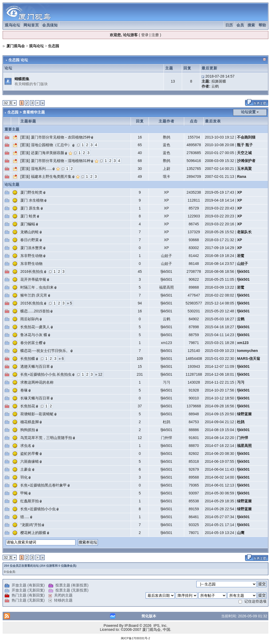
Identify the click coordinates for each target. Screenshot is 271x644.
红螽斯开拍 (30, 501)
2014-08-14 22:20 (220, 438)
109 (140, 359)
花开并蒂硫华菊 (33, 279)
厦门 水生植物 (32, 200)
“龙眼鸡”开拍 (31, 525)
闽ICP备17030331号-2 (135, 638)
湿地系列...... (41, 169)
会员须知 (50, 25)
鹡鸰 (167, 137)
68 (140, 161)
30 (140, 169)
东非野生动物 (31, 256)
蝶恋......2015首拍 (35, 311)
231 (140, 374)
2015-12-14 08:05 (220, 303)
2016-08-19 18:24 (220, 256)
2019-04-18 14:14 (220, 200)
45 (140, 271)
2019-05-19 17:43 (220, 192)
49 (140, 176)
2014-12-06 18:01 (220, 374)
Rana (241, 176)
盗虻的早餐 (30, 454)
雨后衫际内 (30, 319)
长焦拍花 (28, 406)
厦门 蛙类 (28, 216)
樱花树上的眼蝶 (33, 533)
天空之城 (244, 153)
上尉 (167, 169)
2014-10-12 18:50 (220, 398)
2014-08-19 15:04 (220, 430)
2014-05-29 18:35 (220, 501)
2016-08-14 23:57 (220, 264)
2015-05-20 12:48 (220, 311)
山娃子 (167, 256)
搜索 (251, 25)
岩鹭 (241, 256)
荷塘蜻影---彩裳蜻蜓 (37, 414)
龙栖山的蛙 (30, 232)
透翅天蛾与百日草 (35, 366)
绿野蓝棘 (244, 414)
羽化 (24, 477)
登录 (145, 35)
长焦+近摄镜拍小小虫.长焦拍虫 (46, 374)
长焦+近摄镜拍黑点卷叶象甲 (44, 485)
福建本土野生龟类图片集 (51, 176)
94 (140, 303)
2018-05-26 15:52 (220, 232)
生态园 (54, 46)
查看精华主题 (34, 112)
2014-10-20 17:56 (220, 390)
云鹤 (215, 86)
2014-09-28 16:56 (220, 406)
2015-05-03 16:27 (220, 319)
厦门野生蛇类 (31, 192)
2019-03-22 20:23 (220, 216)
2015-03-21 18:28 (220, 343)
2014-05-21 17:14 (220, 525)
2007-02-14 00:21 (220, 169)
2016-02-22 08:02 (220, 295)
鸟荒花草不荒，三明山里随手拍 (46, 438)
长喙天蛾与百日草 (35, 398)
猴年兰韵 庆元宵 (34, 295)
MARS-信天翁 (249, 359)
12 (140, 438)
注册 (155, 35)
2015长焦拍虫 (32, 303)
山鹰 (241, 533)
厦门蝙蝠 (28, 224)
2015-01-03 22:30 (220, 359)
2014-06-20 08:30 (220, 454)
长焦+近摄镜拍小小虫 (38, 509)
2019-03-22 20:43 (220, 208)
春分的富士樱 (31, 343)
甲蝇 (24, 493)
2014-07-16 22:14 (220, 446)
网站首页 (31, 25)
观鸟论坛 (12, 25)
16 (140, 137)
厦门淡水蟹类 (31, 248)
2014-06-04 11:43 (220, 469)
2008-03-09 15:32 (220, 161)
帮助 (262, 25)
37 (140, 406)
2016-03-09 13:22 (220, 287)
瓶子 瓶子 (245, 145)
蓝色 (167, 145)
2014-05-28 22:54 (220, 509)
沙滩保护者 (246, 161)
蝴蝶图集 (22, 79)
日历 (229, 25)
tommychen (247, 351)
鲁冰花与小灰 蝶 (34, 335)
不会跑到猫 (246, 137)
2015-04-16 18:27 (220, 327)
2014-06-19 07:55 (220, 461)
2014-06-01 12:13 (220, 485)
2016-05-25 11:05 (220, 279)
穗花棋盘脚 (30, 422)
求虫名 (26, 446)
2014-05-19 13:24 (220, 533)
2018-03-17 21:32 (220, 240)
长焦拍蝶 (28, 359)
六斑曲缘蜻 (30, 461)
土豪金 (26, 469)
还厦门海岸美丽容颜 (47, 153)
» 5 (69, 303)
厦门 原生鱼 (30, 208)
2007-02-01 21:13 (220, 176)
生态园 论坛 (18, 60)
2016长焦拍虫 (32, 271)
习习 (167, 382)
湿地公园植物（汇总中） (51, 145)
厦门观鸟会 (16, 46)
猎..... (25, 517)
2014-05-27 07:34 (220, 517)
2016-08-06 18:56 (220, 271)
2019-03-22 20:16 (220, 224)
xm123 (167, 343)
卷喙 (24, 390)
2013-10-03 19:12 (220, 137)
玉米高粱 (244, 169)
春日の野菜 (30, 240)
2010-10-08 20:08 (220, 145)
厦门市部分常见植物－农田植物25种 (61, 137)
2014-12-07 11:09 (220, 366)
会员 (240, 25)
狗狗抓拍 (28, 430)
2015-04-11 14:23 (220, 335)
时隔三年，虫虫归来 (37, 287)
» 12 (99, 374)
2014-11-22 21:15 (220, 382)
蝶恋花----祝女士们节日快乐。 (45, 351)
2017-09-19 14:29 (220, 248)
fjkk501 (167, 271)
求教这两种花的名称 (37, 382)
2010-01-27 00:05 (220, 153)
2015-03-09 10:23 (220, 351)
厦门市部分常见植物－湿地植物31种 (61, 161)
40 (140, 153)
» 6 (61, 359)
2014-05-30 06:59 (220, 493)
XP (166, 192)
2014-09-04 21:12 (220, 422)
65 (140, 145)
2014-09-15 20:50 (220, 414)
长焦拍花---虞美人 (35, 327)
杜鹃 (167, 422)
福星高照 (167, 287)
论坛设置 (248, 112)
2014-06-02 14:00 (220, 477)
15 (140, 366)
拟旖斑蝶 (219, 81)
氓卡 (167, 176)
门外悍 (167, 438)
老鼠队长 (244, 232)
